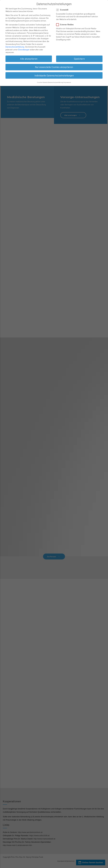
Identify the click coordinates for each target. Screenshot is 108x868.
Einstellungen (24, 48)
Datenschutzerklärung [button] (55, 81)
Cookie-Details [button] (42, 81)
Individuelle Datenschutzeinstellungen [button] (54, 74)
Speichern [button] (79, 58)
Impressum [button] (67, 81)
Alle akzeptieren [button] (29, 58)
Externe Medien (66, 23)
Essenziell (63, 9)
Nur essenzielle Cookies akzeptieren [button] (54, 66)
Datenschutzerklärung (15, 46)
